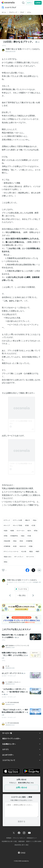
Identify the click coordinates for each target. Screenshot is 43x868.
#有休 (21, 541)
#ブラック (7, 520)
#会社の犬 (23, 546)
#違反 (23, 536)
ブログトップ (13, 12)
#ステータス (21, 531)
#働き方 (27, 520)
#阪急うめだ (8, 557)
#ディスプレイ (19, 557)
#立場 (33, 525)
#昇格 (6, 536)
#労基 (29, 536)
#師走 (6, 562)
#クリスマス (30, 557)
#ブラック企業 (18, 520)
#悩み (35, 520)
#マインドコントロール (11, 552)
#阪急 (31, 552)
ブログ (22, 12)
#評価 (27, 525)
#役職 (12, 531)
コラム (29, 12)
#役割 (6, 531)
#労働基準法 (14, 536)
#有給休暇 (7, 541)
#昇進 (36, 531)
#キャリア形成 (18, 525)
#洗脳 (31, 546)
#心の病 (24, 552)
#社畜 (15, 546)
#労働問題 (29, 541)
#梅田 (37, 552)
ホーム (4, 12)
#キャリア (7, 525)
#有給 (15, 541)
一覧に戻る (22, 595)
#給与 (29, 531)
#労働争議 (7, 546)
